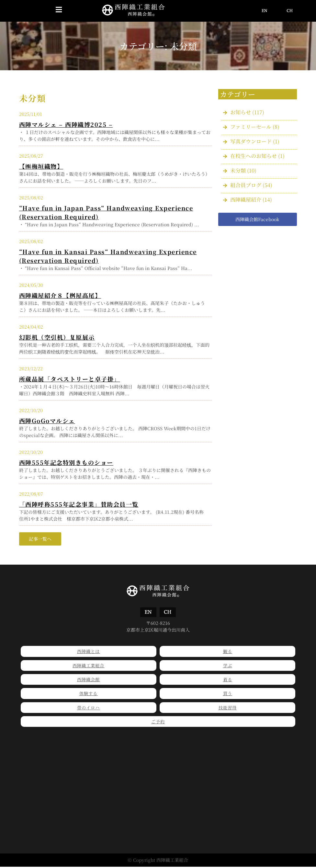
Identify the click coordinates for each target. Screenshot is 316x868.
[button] (59, 10)
